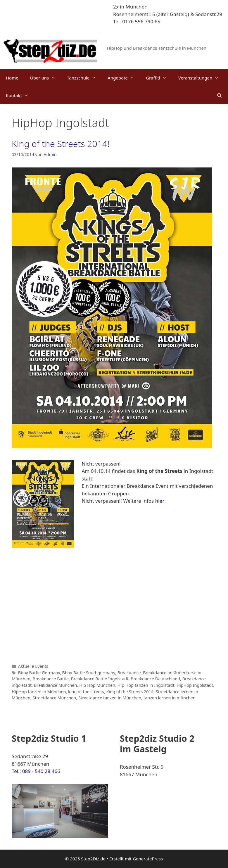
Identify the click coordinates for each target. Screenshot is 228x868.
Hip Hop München (97, 685)
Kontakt (20, 95)
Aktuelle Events (33, 666)
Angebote (124, 78)
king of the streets (86, 692)
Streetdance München (54, 698)
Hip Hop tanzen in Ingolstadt (146, 685)
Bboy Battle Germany (39, 673)
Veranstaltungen (202, 78)
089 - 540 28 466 (41, 771)
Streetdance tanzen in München (110, 698)
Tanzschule (84, 78)
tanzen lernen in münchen (170, 698)
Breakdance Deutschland (155, 679)
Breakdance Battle (51, 679)
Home (12, 78)
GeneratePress (148, 859)
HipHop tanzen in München (39, 692)
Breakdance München (56, 685)
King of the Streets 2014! (61, 144)
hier (160, 501)
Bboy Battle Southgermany (89, 673)
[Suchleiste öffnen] (219, 95)
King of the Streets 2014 (130, 692)
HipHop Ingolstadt (195, 685)
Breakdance (129, 673)
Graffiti (159, 78)
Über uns (46, 78)
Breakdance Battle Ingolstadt (100, 679)
